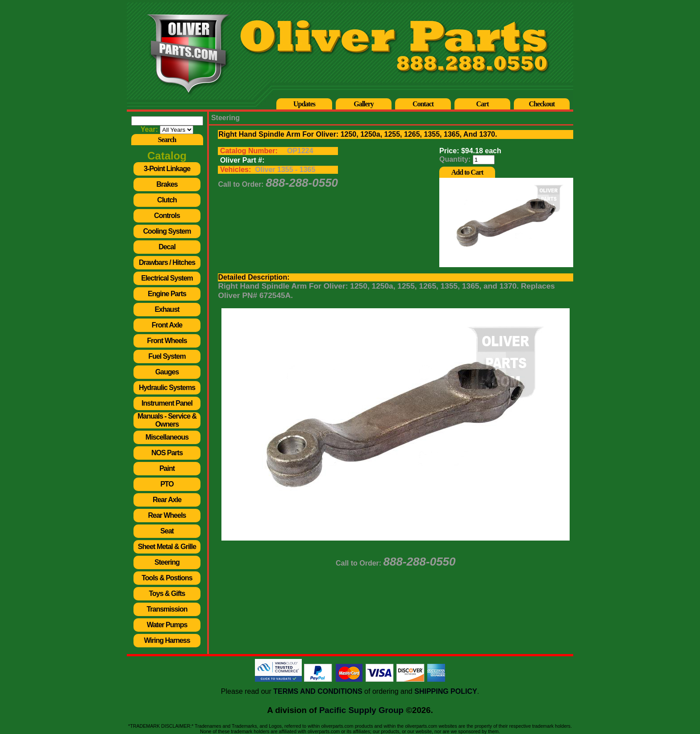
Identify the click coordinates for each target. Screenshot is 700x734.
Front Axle (167, 325)
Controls (167, 216)
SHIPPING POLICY (446, 691)
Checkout (542, 104)
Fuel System (167, 356)
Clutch (167, 200)
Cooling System (167, 231)
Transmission (167, 609)
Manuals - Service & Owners (167, 420)
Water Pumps (167, 625)
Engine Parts (167, 294)
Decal (167, 247)
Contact (423, 104)
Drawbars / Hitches (167, 262)
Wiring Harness (167, 640)
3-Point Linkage (167, 169)
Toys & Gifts (167, 593)
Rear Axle (167, 500)
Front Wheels (167, 341)
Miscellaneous (167, 437)
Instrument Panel (167, 403)
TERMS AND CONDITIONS (318, 691)
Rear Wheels (167, 515)
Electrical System (167, 278)
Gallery (364, 104)
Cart (483, 104)
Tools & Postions (167, 578)
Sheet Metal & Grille (167, 547)
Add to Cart (467, 172)
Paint (167, 468)
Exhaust (167, 309)
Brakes (167, 184)
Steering (167, 562)
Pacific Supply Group (361, 710)
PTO (167, 484)
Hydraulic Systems (167, 388)
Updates (304, 104)
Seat (167, 531)
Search (167, 140)
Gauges (167, 372)
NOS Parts (167, 453)
